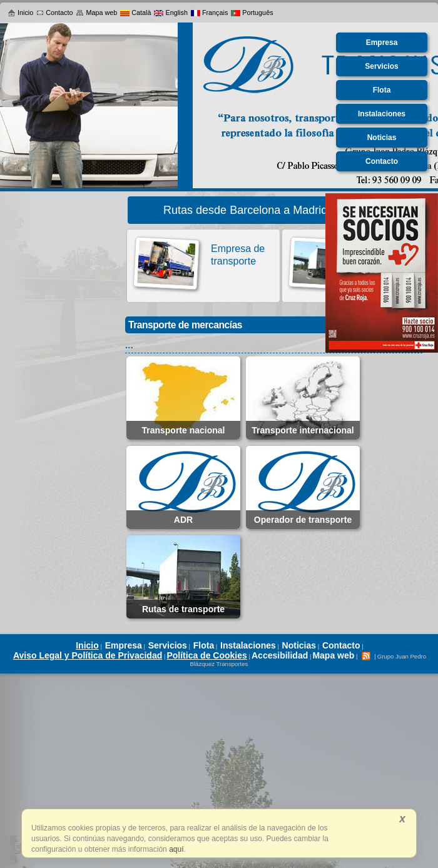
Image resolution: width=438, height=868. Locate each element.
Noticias (299, 645)
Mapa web (96, 13)
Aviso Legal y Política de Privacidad (88, 655)
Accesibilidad (280, 655)
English (171, 13)
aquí (176, 849)
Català (135, 13)
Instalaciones (248, 645)
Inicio (20, 13)
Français (209, 13)
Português (252, 13)
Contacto (54, 13)
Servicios (168, 645)
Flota (204, 645)
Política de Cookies (206, 655)
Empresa (124, 645)
